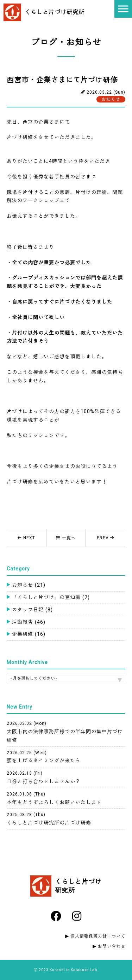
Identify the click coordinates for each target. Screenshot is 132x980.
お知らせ (29, 585)
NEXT (26, 538)
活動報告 (29, 622)
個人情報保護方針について (98, 936)
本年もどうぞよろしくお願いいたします (54, 798)
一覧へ (66, 538)
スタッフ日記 (32, 610)
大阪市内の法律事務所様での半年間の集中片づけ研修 (65, 732)
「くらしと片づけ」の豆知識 (51, 597)
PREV (106, 538)
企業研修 (29, 634)
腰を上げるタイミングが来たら (44, 757)
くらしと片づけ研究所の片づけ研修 (49, 819)
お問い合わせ (112, 946)
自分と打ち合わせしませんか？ (44, 777)
